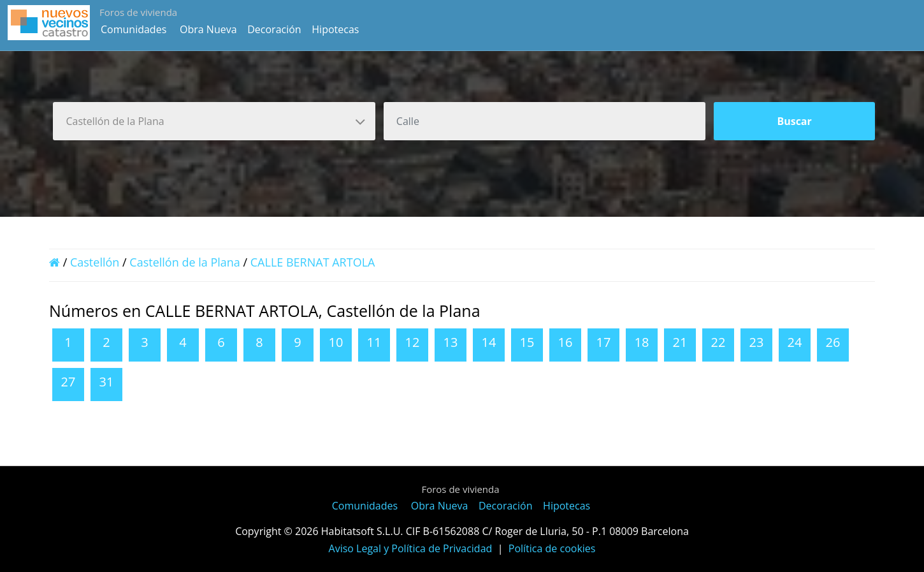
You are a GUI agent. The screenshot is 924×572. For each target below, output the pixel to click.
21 (680, 342)
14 (489, 342)
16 (566, 342)
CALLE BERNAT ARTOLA (313, 262)
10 (336, 342)
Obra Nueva (208, 29)
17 (604, 342)
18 (642, 342)
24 (795, 342)
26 (833, 342)
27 (69, 382)
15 (527, 342)
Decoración (274, 29)
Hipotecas (335, 29)
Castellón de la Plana (185, 262)
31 (107, 382)
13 (451, 342)
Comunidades (134, 29)
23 (757, 342)
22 (718, 342)
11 (374, 342)
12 (413, 342)
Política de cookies (552, 548)
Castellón (95, 262)
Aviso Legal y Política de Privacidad (411, 548)
